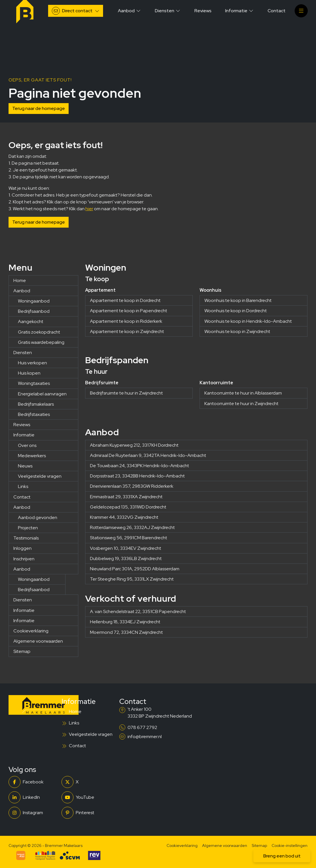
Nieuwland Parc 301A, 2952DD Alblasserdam (135, 569)
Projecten (28, 528)
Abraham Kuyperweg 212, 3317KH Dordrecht (134, 445)
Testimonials (26, 538)
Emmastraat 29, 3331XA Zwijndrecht (126, 497)
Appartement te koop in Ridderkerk (126, 321)
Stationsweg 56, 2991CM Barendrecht (129, 538)
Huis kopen (29, 373)
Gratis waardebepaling (41, 342)
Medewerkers (32, 456)
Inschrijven (24, 559)
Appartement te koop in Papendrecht (129, 311)
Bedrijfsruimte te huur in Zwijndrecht (126, 393)
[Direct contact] (76, 11)
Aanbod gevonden (38, 517)
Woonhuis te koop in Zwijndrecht (237, 331)
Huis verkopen (32, 363)
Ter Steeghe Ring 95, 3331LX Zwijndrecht (132, 579)
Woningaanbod (34, 301)
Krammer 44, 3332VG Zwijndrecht (124, 517)
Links (23, 486)
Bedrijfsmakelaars (36, 404)
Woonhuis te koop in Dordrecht (236, 311)
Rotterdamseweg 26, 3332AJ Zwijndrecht (132, 527)
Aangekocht (31, 321)
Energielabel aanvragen (42, 394)
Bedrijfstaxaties (34, 414)
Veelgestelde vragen (40, 476)
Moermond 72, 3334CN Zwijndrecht (126, 632)
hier (89, 209)
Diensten (23, 353)
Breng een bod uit (282, 856)
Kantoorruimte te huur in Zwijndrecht (241, 404)
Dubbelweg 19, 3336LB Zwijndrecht (126, 558)
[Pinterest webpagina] (86, 813)
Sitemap (22, 651)
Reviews (22, 425)
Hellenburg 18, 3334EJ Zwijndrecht (125, 622)
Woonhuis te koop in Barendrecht (238, 300)
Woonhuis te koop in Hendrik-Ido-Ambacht (248, 321)
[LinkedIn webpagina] (33, 797)
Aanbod (22, 291)
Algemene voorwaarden (38, 641)
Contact (22, 497)
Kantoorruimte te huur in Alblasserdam (243, 393)
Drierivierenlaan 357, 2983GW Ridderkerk (132, 486)
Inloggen (22, 548)
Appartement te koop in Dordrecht (125, 300)
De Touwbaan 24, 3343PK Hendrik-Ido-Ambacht (139, 466)
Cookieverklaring (31, 631)
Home (20, 280)
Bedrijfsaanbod (34, 311)
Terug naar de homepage (39, 108)
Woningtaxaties (34, 383)
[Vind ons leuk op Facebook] (33, 782)
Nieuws (25, 466)
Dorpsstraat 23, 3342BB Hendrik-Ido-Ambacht (137, 476)
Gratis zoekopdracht (39, 332)
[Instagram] (33, 813)
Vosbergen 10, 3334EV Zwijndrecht (126, 548)
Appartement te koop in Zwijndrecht (127, 331)
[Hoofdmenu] (301, 11)
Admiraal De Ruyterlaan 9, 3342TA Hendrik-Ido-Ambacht (148, 455)
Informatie (24, 435)
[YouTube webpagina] (86, 797)
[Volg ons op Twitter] (86, 782)
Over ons (27, 445)
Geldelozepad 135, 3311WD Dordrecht (128, 507)
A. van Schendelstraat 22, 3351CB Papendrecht (138, 611)
